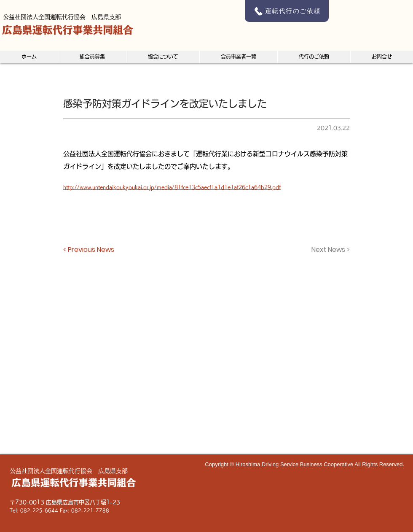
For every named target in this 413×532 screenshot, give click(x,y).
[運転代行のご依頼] (287, 11)
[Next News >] (329, 250)
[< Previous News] (91, 250)
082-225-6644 (39, 510)
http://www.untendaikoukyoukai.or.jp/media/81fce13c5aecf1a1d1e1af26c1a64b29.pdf (172, 187)
